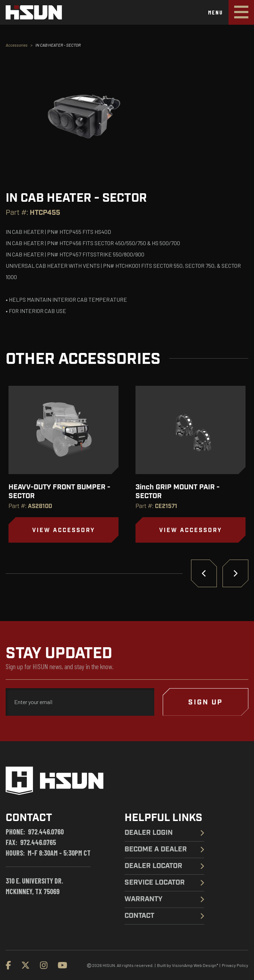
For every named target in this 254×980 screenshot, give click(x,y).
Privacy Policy (235, 965)
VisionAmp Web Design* (195, 965)
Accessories (17, 45)
